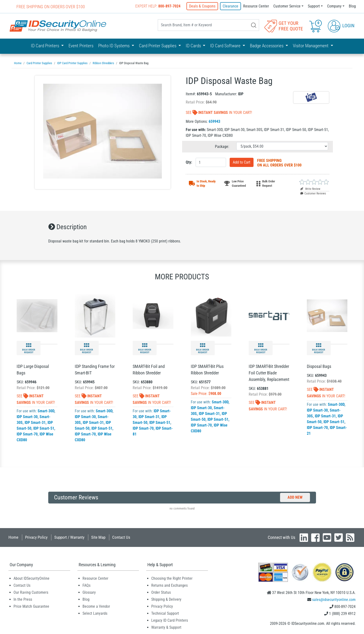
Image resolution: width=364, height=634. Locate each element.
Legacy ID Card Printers (170, 620)
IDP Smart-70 (27, 434)
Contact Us (121, 537)
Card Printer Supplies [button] (158, 46)
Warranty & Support (166, 627)
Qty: (189, 162)
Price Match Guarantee (31, 606)
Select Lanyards (95, 613)
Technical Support (165, 613)
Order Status (161, 592)
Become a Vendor (96, 606)
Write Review (310, 189)
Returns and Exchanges (169, 585)
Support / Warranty (69, 537)
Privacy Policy (36, 537)
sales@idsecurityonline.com (334, 600)
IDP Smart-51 (44, 428)
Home (13, 537)
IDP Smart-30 (27, 417)
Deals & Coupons (202, 6)
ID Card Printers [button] (45, 46)
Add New (295, 497)
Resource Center (256, 6)
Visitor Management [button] (311, 46)
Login (341, 26)
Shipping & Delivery (166, 599)
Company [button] (334, 6)
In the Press (23, 599)
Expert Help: (158, 6)
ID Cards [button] (194, 46)
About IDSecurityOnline (31, 578)
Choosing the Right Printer (172, 578)
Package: (222, 147)
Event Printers (81, 46)
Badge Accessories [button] (267, 46)
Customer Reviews (313, 193)
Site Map (98, 537)
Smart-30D (46, 411)
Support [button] (314, 6)
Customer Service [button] (287, 6)
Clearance (230, 6)
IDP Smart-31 (35, 423)
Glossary (89, 592)
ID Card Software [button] (226, 46)
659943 (214, 121)
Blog (352, 6)
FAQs (86, 585)
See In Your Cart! (219, 113)
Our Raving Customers (31, 592)
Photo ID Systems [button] (114, 46)
